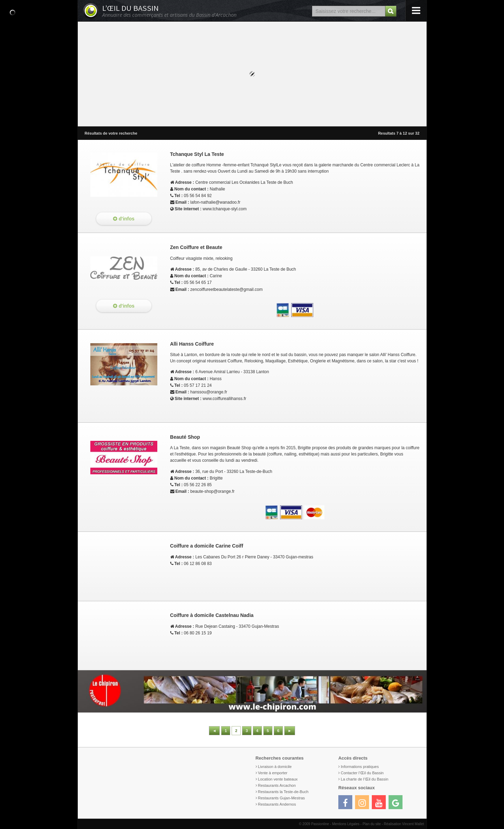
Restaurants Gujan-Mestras (282, 798)
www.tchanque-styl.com (225, 209)
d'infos (124, 219)
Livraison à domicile (275, 767)
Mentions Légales (346, 824)
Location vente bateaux (278, 779)
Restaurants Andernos (277, 804)
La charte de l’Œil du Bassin (364, 779)
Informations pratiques (360, 767)
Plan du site (371, 824)
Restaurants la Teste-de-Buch (283, 792)
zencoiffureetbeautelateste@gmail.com (227, 289)
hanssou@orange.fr (209, 392)
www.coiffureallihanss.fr (224, 399)
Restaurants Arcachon (277, 785)
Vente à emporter (273, 773)
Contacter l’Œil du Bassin (362, 773)
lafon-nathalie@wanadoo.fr (216, 202)
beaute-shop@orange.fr (213, 491)
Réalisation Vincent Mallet (404, 824)
